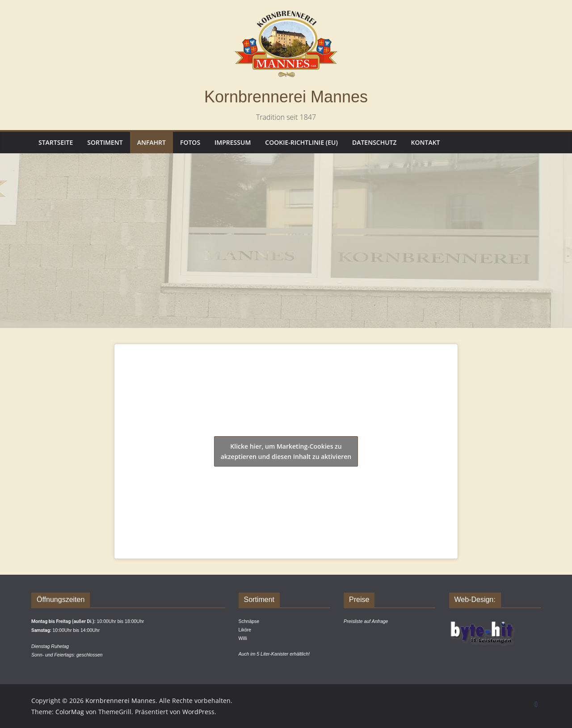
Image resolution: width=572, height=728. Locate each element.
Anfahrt (151, 142)
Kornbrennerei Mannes (286, 97)
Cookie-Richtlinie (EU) (301, 142)
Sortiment (105, 142)
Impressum (233, 142)
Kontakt (426, 142)
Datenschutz (374, 142)
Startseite (56, 142)
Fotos (190, 142)
